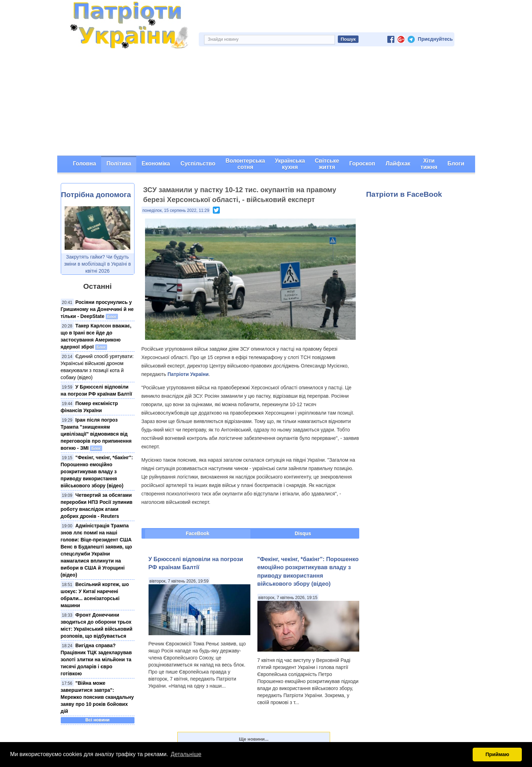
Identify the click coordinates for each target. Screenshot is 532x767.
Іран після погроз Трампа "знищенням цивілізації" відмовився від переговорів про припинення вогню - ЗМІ (96, 434)
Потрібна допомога (96, 194)
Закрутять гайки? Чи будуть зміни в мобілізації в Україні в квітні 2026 (97, 264)
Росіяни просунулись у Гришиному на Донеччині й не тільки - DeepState (97, 309)
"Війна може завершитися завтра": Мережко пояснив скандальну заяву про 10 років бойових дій (97, 697)
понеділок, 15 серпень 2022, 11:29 (176, 210)
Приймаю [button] (497, 754)
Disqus (303, 533)
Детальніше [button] (186, 754)
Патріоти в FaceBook (404, 194)
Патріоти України (188, 374)
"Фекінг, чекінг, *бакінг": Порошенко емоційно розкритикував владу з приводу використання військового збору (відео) (97, 472)
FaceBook (198, 533)
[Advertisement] (266, 103)
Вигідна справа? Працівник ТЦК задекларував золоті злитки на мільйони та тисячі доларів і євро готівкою (96, 659)
